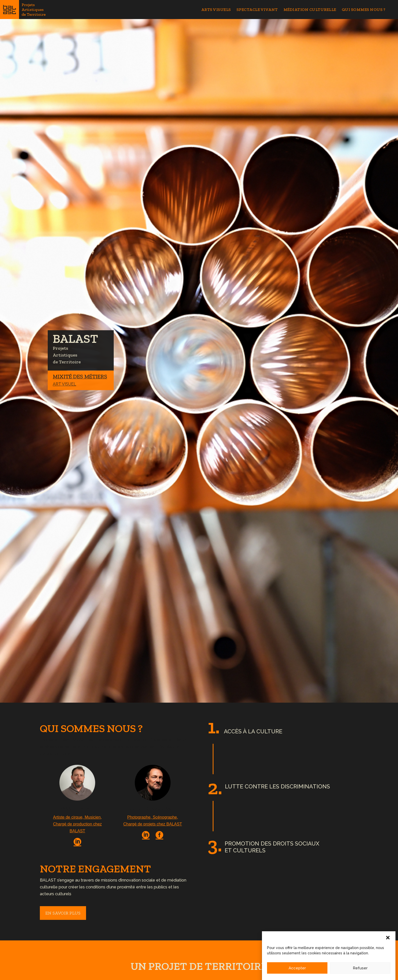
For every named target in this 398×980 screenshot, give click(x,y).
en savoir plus (63, 913)
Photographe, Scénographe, (153, 817)
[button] (388, 941)
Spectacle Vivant (257, 10)
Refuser (360, 972)
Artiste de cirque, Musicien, (77, 817)
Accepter (297, 972)
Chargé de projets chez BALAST (153, 824)
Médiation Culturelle (310, 10)
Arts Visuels (216, 10)
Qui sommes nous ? (364, 10)
